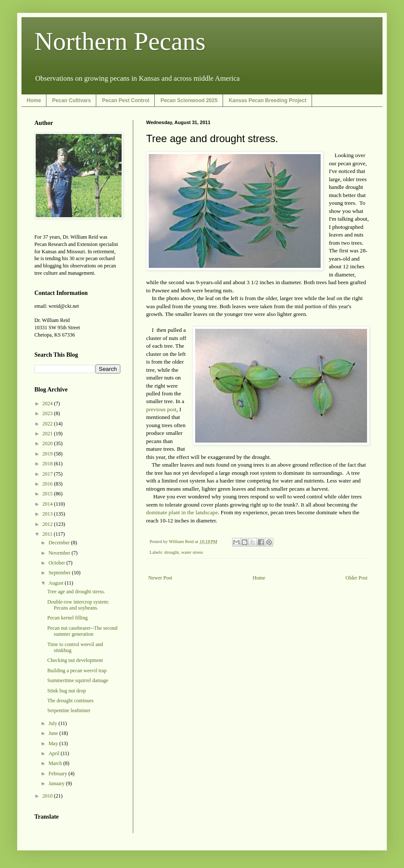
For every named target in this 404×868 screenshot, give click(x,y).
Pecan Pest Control (125, 100)
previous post (161, 409)
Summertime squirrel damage (78, 680)
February (58, 774)
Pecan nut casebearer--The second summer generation (82, 631)
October (58, 563)
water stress (192, 552)
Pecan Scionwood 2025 (189, 100)
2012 (48, 524)
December (60, 543)
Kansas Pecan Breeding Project (268, 100)
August (57, 583)
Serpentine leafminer (69, 710)
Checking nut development (75, 660)
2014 (48, 504)
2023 (48, 413)
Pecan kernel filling (67, 618)
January (57, 783)
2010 (48, 796)
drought (171, 552)
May (54, 744)
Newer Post (160, 578)
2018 (48, 464)
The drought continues (70, 701)
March (56, 763)
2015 (48, 494)
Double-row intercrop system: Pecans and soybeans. (78, 605)
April (55, 753)
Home (34, 100)
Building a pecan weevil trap (77, 671)
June (54, 733)
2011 (48, 534)
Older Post (357, 578)
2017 (48, 474)
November (60, 553)
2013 (48, 514)
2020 (48, 443)
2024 (48, 404)
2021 (48, 434)
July (54, 723)
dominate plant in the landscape (182, 512)
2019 (48, 454)
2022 (48, 424)
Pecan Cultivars (71, 100)
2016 (48, 484)
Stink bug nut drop (67, 691)
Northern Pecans (120, 41)
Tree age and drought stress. (76, 592)
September (60, 573)
